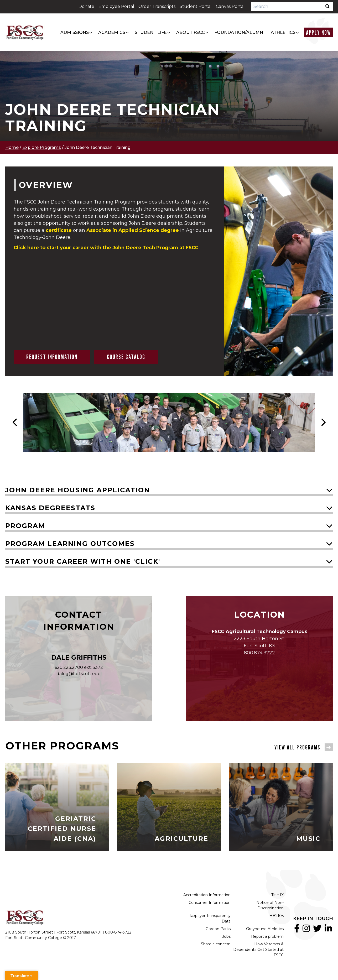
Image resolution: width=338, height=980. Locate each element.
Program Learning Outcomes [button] (70, 544)
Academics (112, 32)
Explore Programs (42, 147)
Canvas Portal (230, 6)
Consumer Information (210, 903)
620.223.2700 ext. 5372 (79, 667)
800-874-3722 (118, 932)
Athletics (283, 32)
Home (12, 147)
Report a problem (267, 936)
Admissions (75, 32)
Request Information (52, 357)
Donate (86, 6)
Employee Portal (116, 6)
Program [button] (25, 526)
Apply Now (318, 32)
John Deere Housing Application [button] (78, 490)
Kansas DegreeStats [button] (50, 508)
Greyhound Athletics (265, 929)
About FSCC (191, 32)
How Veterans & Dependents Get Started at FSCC (258, 950)
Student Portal (196, 6)
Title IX (277, 895)
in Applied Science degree (133, 230)
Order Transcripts (157, 6)
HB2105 (277, 916)
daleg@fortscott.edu (79, 674)
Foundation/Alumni (239, 32)
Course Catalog (126, 357)
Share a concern (216, 944)
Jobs (226, 936)
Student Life (151, 32)
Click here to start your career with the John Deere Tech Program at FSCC (106, 248)
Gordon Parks (218, 929)
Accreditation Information (207, 895)
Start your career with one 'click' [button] (83, 561)
